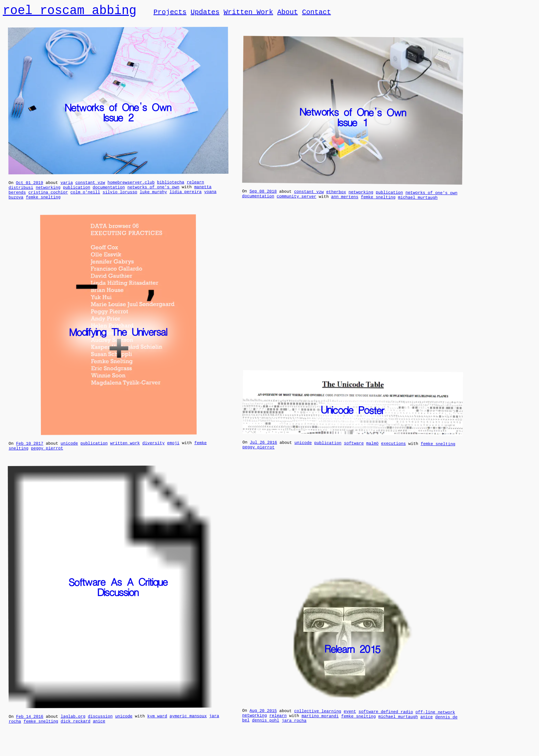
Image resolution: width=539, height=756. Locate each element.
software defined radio (386, 719)
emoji (173, 449)
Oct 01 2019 (29, 185)
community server (296, 202)
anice (99, 731)
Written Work (248, 13)
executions (393, 450)
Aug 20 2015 (263, 718)
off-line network (435, 720)
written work (125, 450)
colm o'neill (85, 197)
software (354, 450)
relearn (195, 185)
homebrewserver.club (131, 185)
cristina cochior (48, 197)
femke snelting (43, 203)
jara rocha (294, 730)
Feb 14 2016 (30, 725)
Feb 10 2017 (30, 450)
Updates (205, 13)
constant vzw (90, 185)
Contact (316, 13)
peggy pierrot (47, 456)
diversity (153, 450)
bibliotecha (171, 185)
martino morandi (320, 725)
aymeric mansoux (188, 725)
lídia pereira (186, 196)
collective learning (317, 719)
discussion (100, 725)
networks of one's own (153, 191)
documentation (109, 191)
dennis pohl (266, 730)
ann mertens (345, 202)
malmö (372, 450)
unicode (69, 450)
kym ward (157, 725)
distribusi (21, 191)
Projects (170, 13)
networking (48, 191)
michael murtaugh (417, 203)
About (287, 13)
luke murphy (153, 197)
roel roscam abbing (70, 11)
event (350, 719)
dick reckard (75, 731)
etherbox (336, 196)
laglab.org (73, 725)
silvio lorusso (120, 197)
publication (76, 191)
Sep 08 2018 (263, 196)
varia (67, 185)
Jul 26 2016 (263, 449)
